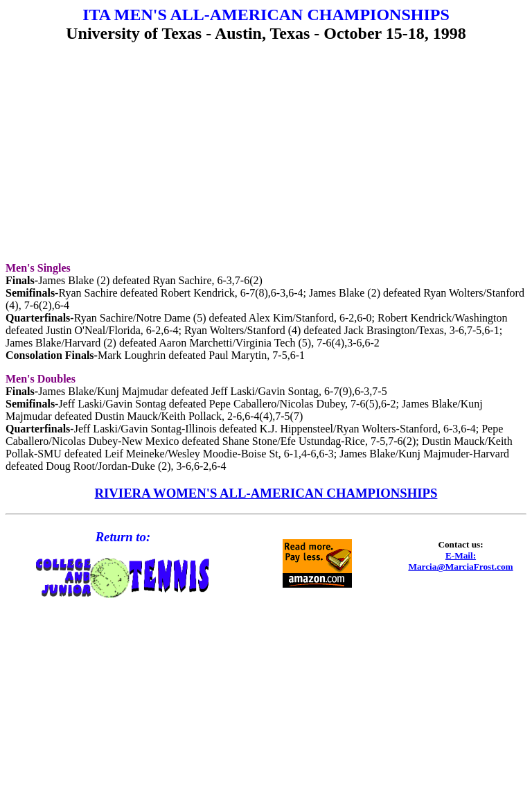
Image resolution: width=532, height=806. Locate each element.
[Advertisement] (266, 154)
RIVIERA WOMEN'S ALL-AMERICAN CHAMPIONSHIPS (266, 493)
